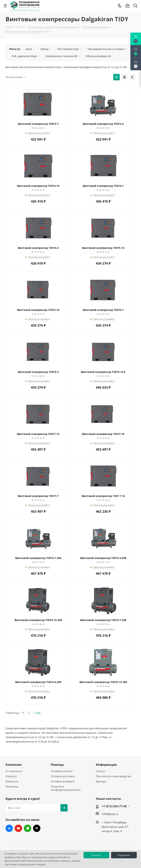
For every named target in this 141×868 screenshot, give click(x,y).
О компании (14, 771)
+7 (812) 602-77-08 (114, 806)
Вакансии (12, 781)
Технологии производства (113, 776)
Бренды (101, 781)
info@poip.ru (110, 814)
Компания (13, 765)
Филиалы (12, 786)
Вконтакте (9, 828)
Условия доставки (63, 776)
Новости (11, 776)
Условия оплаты (62, 771)
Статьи (100, 771)
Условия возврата (63, 781)
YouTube (18, 828)
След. (38, 713)
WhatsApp (28, 828)
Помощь (57, 765)
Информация (106, 765)
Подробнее (124, 855)
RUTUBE (37, 828)
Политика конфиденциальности (66, 788)
